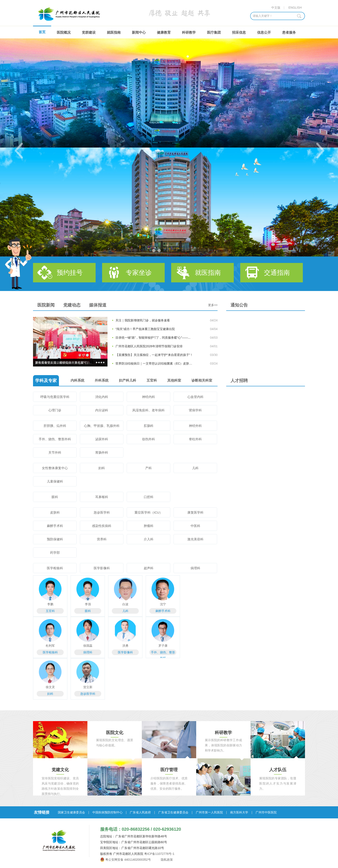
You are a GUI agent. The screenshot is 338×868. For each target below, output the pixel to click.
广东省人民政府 (140, 812)
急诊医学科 (102, 512)
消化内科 (102, 397)
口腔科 (149, 497)
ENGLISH (295, 8)
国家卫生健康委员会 (71, 812)
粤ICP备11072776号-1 (159, 854)
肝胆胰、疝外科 (55, 426)
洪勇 (125, 646)
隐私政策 (167, 860)
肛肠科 (149, 426)
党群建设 (89, 32)
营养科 (102, 539)
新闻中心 (139, 32)
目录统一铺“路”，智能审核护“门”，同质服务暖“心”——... (153, 338)
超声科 (149, 568)
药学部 (55, 553)
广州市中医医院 (266, 812)
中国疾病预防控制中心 (107, 812)
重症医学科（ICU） (149, 512)
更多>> (213, 305)
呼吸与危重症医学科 (55, 397)
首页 (42, 32)
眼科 (55, 497)
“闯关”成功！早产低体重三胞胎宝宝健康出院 (145, 329)
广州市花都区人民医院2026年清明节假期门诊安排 (149, 346)
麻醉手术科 (55, 526)
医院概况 (64, 32)
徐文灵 (50, 687)
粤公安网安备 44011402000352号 (128, 860)
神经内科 (148, 397)
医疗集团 (214, 32)
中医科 (195, 526)
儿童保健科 (55, 481)
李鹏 (50, 604)
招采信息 (239, 32)
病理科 (195, 568)
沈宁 (163, 604)
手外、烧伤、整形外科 (55, 439)
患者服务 (289, 32)
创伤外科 (148, 439)
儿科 (195, 468)
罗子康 (163, 646)
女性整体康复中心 (55, 468)
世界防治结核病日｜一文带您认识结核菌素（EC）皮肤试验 (155, 363)
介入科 (149, 539)
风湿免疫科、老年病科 (148, 410)
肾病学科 (195, 410)
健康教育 (164, 32)
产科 (148, 468)
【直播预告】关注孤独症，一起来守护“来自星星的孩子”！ (154, 355)
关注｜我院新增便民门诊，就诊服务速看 (143, 320)
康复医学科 (195, 512)
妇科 (102, 468)
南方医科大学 (239, 812)
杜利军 (50, 646)
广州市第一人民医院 (209, 812)
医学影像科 (102, 568)
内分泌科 (102, 410)
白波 (125, 604)
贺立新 (88, 687)
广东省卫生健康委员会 (173, 812)
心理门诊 (55, 410)
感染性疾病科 (102, 526)
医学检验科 (55, 568)
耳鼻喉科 (102, 497)
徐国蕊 (88, 646)
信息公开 (264, 32)
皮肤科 (55, 512)
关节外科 (55, 452)
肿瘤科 (149, 526)
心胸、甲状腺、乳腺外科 (102, 426)
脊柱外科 (195, 439)
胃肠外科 (102, 452)
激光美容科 (195, 539)
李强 (88, 604)
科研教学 (189, 32)
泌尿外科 (102, 439)
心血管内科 (195, 397)
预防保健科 (55, 539)
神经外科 (195, 426)
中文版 (276, 8)
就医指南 (114, 32)
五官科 (50, 611)
